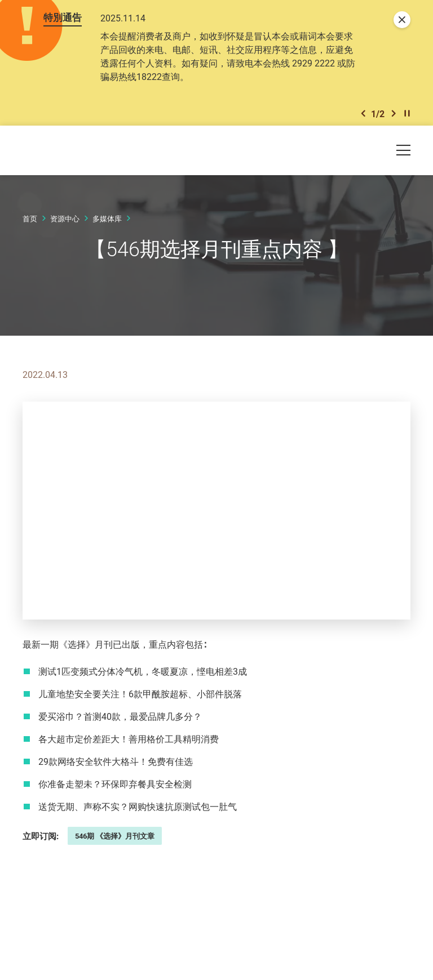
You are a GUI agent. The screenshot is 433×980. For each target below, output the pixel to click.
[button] (363, 117)
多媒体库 (107, 224)
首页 (30, 224)
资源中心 (65, 224)
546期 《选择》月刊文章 (115, 841)
